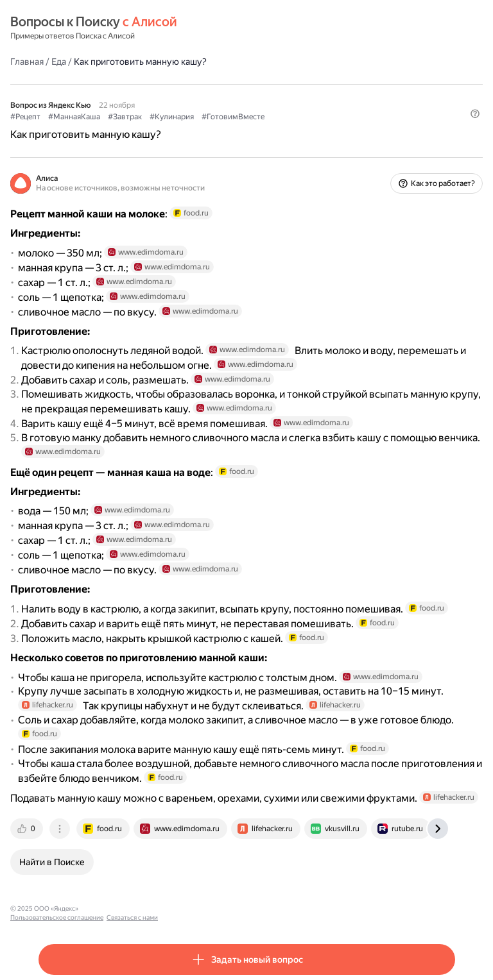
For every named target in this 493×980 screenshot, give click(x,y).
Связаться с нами (206, 908)
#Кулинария (172, 117)
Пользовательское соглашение (131, 908)
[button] (475, 114)
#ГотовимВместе (233, 117)
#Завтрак (125, 117)
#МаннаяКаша (74, 117)
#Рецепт (25, 117)
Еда (59, 62)
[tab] (28, 829)
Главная (27, 62)
